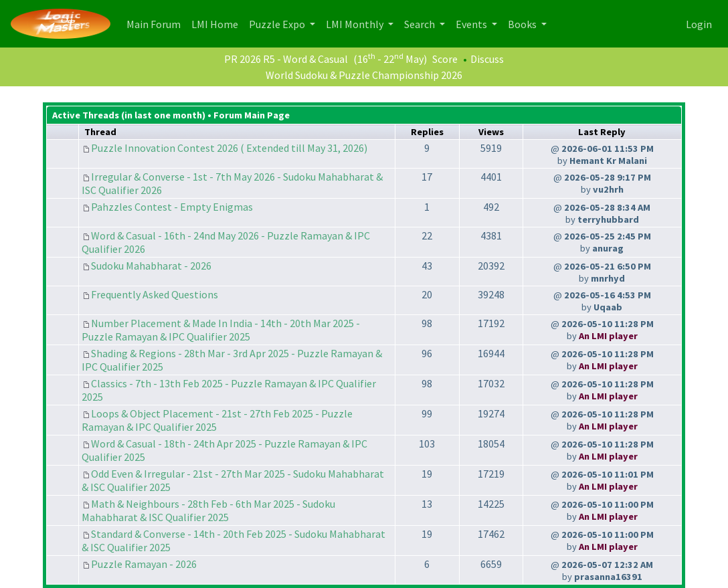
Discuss (487, 59)
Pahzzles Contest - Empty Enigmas (172, 207)
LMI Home (217, 23)
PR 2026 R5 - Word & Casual (286, 59)
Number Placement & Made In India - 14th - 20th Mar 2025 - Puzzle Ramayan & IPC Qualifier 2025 (221, 330)
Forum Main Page (252, 115)
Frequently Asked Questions (155, 294)
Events (472, 24)
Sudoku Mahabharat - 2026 (151, 266)
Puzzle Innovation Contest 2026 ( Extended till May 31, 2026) (229, 148)
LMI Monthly (356, 24)
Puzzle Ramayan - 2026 (144, 564)
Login (699, 24)
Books (523, 24)
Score (445, 59)
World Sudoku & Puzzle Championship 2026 (364, 75)
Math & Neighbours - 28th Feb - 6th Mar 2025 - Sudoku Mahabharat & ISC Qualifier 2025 (208, 510)
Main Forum (156, 23)
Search (421, 24)
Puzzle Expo (278, 24)
